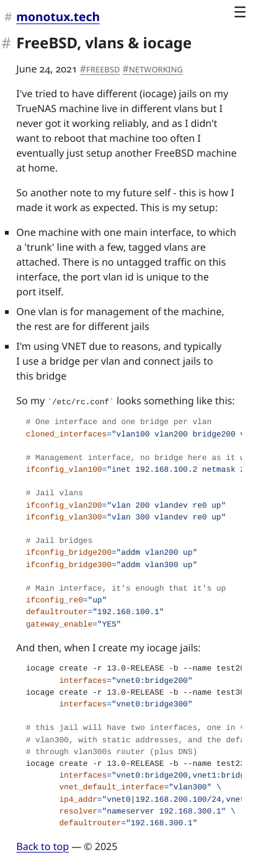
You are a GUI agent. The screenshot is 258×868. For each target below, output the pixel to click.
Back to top (42, 846)
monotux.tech (58, 16)
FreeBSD (103, 69)
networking (156, 69)
